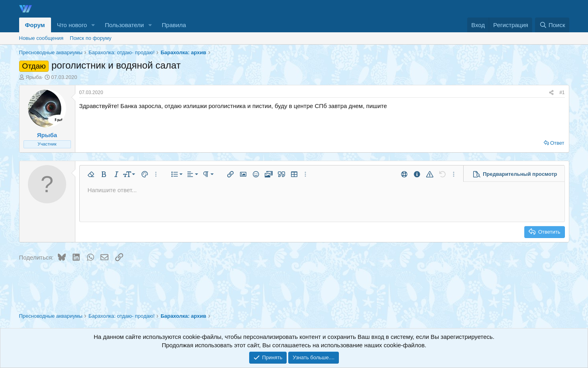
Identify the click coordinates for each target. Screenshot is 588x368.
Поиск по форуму (90, 38)
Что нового (72, 25)
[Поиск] (552, 25)
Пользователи (124, 25)
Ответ (557, 143)
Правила (174, 25)
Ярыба (33, 77)
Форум (35, 25)
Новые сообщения (41, 38)
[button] (93, 25)
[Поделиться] (551, 93)
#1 (562, 92)
